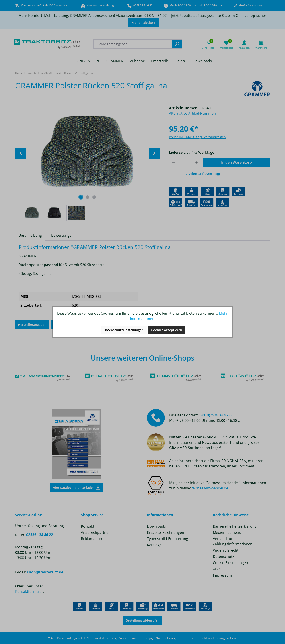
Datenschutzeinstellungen (124, 330)
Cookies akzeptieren (167, 330)
